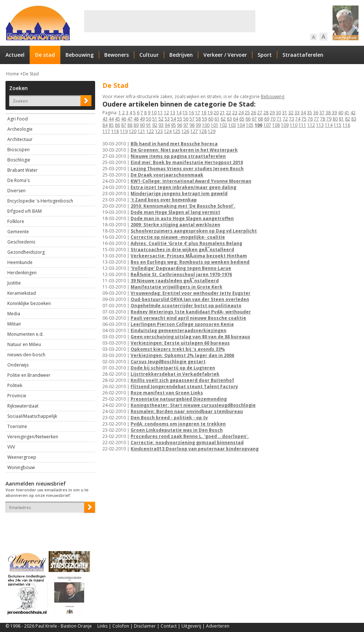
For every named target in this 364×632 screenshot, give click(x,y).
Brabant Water (22, 170)
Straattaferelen (303, 55)
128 (203, 131)
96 (180, 125)
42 (353, 113)
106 (258, 125)
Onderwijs (18, 365)
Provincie (17, 396)
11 (160, 113)
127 (194, 131)
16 (191, 113)
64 (236, 119)
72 (285, 119)
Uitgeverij (191, 626)
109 (285, 125)
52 (161, 119)
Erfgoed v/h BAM (25, 211)
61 (217, 119)
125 (177, 131)
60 (211, 119)
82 (348, 119)
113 (320, 125)
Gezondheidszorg (26, 252)
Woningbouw (21, 467)
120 (133, 131)
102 (223, 125)
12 (166, 113)
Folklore (16, 221)
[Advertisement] (170, 21)
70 (273, 119)
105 (250, 125)
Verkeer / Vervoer (225, 55)
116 (346, 125)
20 (216, 113)
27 (260, 113)
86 (117, 125)
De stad (45, 55)
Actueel (15, 55)
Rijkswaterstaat (23, 406)
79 (329, 119)
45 (117, 119)
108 (276, 125)
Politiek (15, 385)
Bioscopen (18, 150)
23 (235, 113)
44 (111, 119)
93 (161, 125)
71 (279, 119)
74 (298, 119)
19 (210, 113)
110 (294, 125)
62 (223, 119)
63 (229, 119)
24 (241, 113)
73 (292, 119)
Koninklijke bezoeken (29, 303)
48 (136, 119)
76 (310, 119)
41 (347, 113)
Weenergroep (22, 457)
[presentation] (48, 525)
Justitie (14, 283)
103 (232, 125)
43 (105, 119)
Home (13, 74)
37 (322, 113)
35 (309, 113)
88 (130, 125)
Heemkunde (20, 262)
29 (272, 113)
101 (215, 125)
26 (254, 113)
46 (124, 119)
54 (173, 119)
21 (222, 113)
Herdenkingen (22, 273)
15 (185, 113)
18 (204, 113)
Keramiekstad (22, 293)
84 (105, 125)
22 (229, 113)
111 (302, 125)
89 (136, 125)
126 (185, 131)
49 (142, 119)
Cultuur (149, 55)
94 (167, 125)
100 (206, 125)
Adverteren (218, 626)
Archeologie (20, 129)
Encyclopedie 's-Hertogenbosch (40, 201)
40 (341, 113)
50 (149, 119)
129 (212, 131)
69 (267, 119)
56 (186, 119)
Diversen (16, 191)
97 (186, 125)
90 (142, 125)
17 (198, 113)
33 (297, 113)
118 (115, 131)
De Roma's (18, 180)
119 (124, 131)
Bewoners (117, 55)
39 (334, 113)
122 (150, 131)
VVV (11, 447)
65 (242, 119)
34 (303, 113)
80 (335, 119)
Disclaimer (145, 626)
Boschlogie (19, 160)
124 (168, 131)
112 (311, 125)
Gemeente (18, 232)
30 (278, 113)
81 (341, 119)
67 (254, 119)
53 (167, 119)
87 (124, 125)
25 (247, 113)
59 (204, 119)
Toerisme (17, 426)
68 (260, 119)
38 (328, 113)
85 (111, 125)
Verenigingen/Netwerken (33, 437)
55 (180, 119)
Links (102, 626)
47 (130, 119)
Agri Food (18, 119)
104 (241, 125)
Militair (14, 324)
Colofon (121, 626)
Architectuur (20, 139)
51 (155, 119)
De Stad (31, 74)
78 (323, 119)
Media (14, 314)
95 (173, 125)
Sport (265, 55)
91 (149, 125)
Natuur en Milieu (24, 344)
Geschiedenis (21, 242)
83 (354, 119)
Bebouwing (80, 55)
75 (304, 119)
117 (106, 131)
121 (141, 131)
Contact (169, 626)
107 (267, 125)
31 (285, 113)
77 (316, 119)
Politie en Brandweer (29, 375)
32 (291, 113)
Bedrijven (181, 55)
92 (155, 125)
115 (337, 125)
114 (329, 125)
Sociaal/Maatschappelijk (32, 416)
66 (248, 119)
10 (154, 113)
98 (192, 125)
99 (198, 125)
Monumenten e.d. (25, 334)
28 (266, 113)
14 (179, 113)
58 (198, 119)
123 (159, 131)
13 (173, 113)
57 (192, 119)
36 (316, 113)
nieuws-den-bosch (26, 355)
